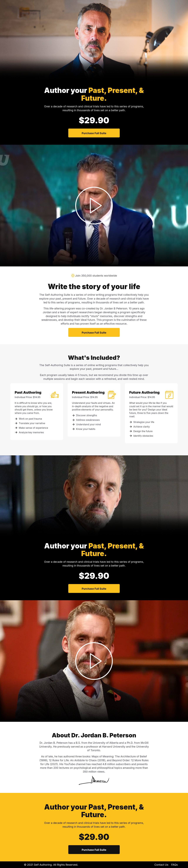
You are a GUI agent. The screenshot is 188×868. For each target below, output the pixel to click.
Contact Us (161, 865)
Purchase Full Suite (94, 133)
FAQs (174, 865)
